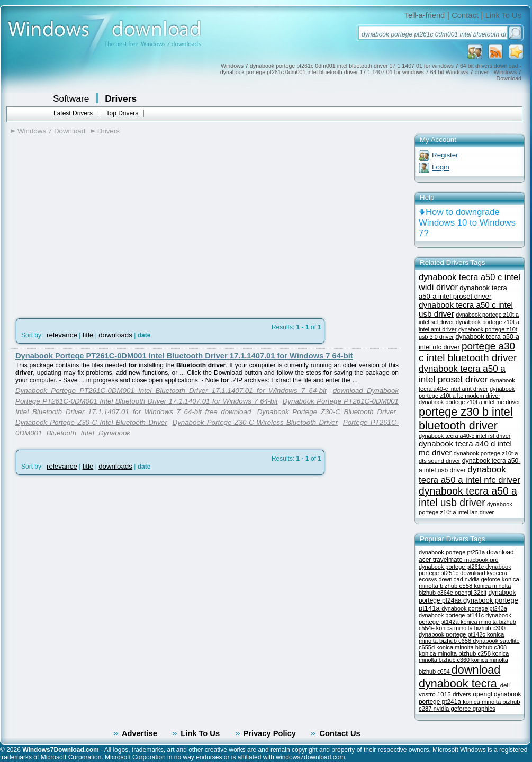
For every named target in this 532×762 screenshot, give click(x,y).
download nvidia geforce (470, 579)
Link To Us (503, 15)
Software (71, 98)
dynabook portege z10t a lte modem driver (467, 392)
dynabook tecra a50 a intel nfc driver (470, 475)
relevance (62, 335)
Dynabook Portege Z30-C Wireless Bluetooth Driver (255, 422)
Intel (87, 433)
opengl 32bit (471, 593)
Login (441, 167)
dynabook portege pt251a (453, 552)
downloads (115, 335)
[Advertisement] (100, 223)
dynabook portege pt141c (452, 615)
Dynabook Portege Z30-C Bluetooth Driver (327, 412)
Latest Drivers (73, 113)
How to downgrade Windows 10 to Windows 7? (467, 223)
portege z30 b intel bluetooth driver (466, 419)
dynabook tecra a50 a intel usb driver (468, 497)
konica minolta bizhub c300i (471, 628)
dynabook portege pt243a (474, 608)
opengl (482, 694)
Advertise (139, 733)
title (88, 335)
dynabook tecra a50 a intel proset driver (462, 374)
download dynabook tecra (459, 676)
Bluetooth (61, 433)
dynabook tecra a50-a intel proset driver (463, 292)
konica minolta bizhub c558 (469, 582)
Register (445, 155)
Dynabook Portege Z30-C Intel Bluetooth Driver (91, 422)
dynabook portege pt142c (453, 634)
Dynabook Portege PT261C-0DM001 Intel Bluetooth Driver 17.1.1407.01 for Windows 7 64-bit (184, 356)
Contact (465, 15)
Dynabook (114, 433)
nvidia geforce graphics (465, 709)
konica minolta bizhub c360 (464, 657)
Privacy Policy (270, 733)
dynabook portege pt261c (452, 567)
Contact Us (340, 733)
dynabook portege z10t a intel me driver (470, 402)
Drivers (121, 98)
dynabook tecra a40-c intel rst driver (465, 436)
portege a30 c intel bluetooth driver (468, 352)
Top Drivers (122, 113)
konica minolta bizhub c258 (456, 653)
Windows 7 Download (51, 131)
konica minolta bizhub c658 (461, 638)
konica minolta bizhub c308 (471, 647)
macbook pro (481, 560)
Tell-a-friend (425, 15)
